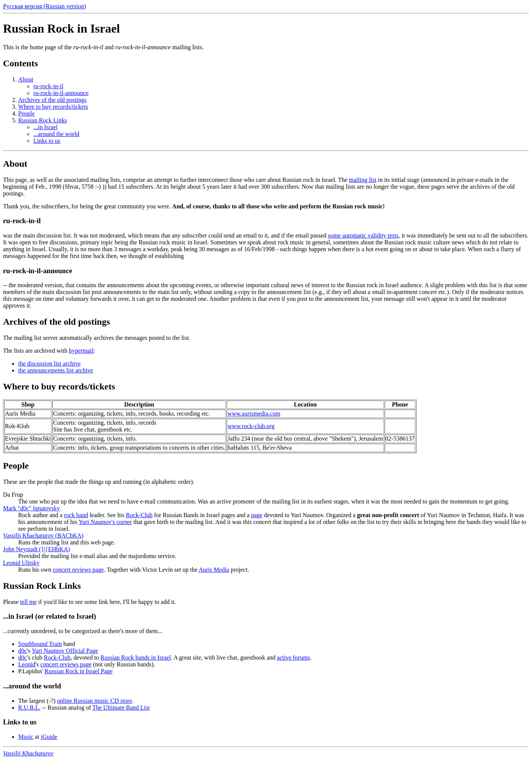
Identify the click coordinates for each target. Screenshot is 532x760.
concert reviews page (78, 570)
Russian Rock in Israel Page (79, 671)
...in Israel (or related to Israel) (50, 616)
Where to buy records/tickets (53, 107)
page (257, 515)
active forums (294, 658)
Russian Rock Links (43, 120)
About (26, 79)
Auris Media (214, 570)
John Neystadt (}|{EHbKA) (37, 549)
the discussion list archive (49, 364)
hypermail (81, 351)
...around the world (56, 134)
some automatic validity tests (363, 235)
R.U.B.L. (29, 708)
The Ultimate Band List (121, 708)
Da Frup (13, 495)
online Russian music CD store (94, 701)
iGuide (49, 737)
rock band (76, 515)
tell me (28, 602)
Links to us (47, 141)
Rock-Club (139, 515)
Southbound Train (40, 644)
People (27, 113)
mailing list (363, 180)
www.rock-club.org (251, 426)
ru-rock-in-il (48, 86)
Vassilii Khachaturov (28, 753)
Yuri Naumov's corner (105, 522)
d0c (23, 651)
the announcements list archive (56, 370)
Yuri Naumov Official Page (65, 651)
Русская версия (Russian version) (45, 6)
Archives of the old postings (52, 100)
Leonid (27, 664)
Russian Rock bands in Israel (136, 658)
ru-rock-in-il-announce (61, 93)
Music (26, 737)
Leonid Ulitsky (21, 563)
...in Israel (45, 127)
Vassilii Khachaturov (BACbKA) (43, 536)
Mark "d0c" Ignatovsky (31, 508)
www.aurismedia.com (254, 414)
